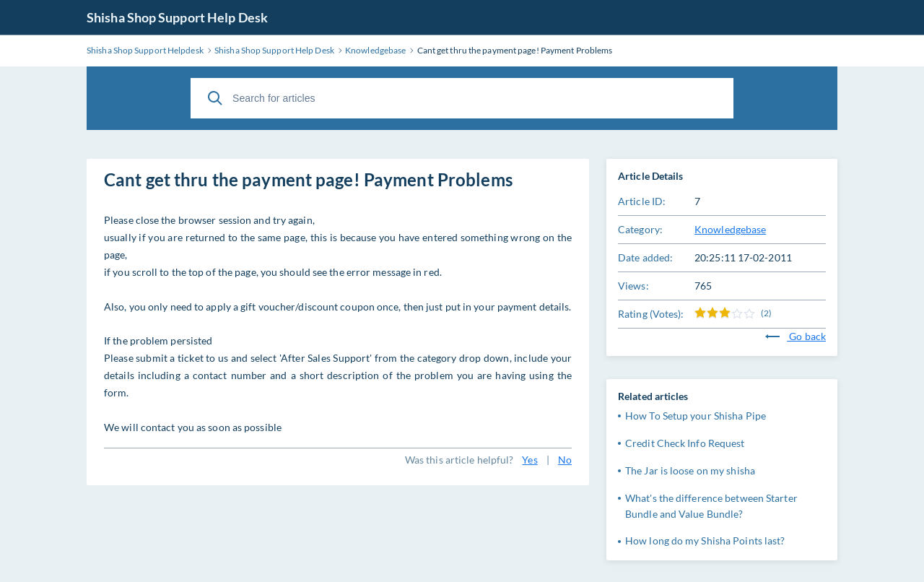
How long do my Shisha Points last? (705, 540)
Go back (796, 336)
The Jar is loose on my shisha (690, 470)
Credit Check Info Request (685, 443)
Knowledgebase (730, 229)
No (565, 460)
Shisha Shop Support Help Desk (177, 17)
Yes (529, 460)
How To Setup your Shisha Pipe (696, 416)
